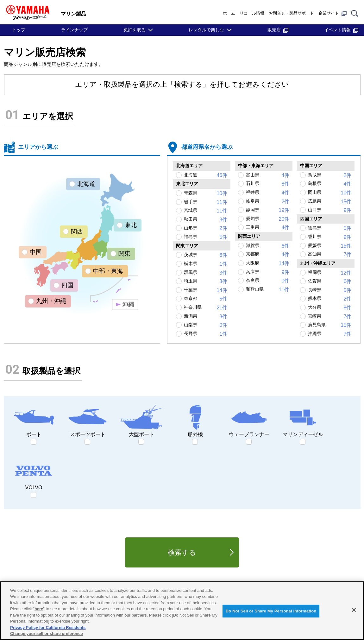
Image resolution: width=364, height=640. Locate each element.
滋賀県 (268, 246)
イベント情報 (341, 30)
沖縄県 (330, 334)
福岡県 (330, 273)
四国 (67, 285)
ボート (34, 421)
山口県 (330, 210)
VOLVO (34, 474)
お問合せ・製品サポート (291, 13)
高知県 (330, 255)
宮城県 (206, 211)
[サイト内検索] (355, 13)
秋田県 (206, 220)
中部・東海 (108, 271)
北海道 (86, 184)
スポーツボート (88, 421)
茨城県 (206, 255)
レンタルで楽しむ (206, 30)
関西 (77, 231)
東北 (131, 225)
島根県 (330, 184)
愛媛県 (330, 246)
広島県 (330, 202)
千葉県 (206, 290)
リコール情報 (252, 13)
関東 (124, 253)
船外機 (195, 421)
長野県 (206, 334)
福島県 (206, 237)
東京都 (206, 299)
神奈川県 (206, 308)
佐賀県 (330, 282)
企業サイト (333, 13)
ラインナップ (74, 30)
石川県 (268, 184)
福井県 (268, 193)
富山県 (268, 175)
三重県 (268, 228)
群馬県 (206, 273)
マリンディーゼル (303, 421)
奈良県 (268, 281)
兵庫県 (268, 272)
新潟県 (206, 317)
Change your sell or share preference (47, 634)
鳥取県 (330, 175)
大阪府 (268, 263)
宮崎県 (330, 317)
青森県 (206, 193)
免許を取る (135, 30)
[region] (182, 611)
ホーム (229, 13)
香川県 (330, 237)
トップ (19, 30)
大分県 (330, 308)
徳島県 (330, 228)
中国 (36, 252)
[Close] (354, 610)
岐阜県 (268, 202)
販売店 (278, 30)
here (39, 609)
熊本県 (330, 299)
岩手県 (206, 202)
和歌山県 (268, 290)
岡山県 (330, 193)
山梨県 (206, 325)
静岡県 (268, 210)
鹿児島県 (330, 325)
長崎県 (330, 290)
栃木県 (206, 264)
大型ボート (141, 421)
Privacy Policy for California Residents (48, 627)
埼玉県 (206, 282)
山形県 (206, 228)
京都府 (268, 255)
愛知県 (268, 219)
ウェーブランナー (249, 421)
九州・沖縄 (51, 301)
